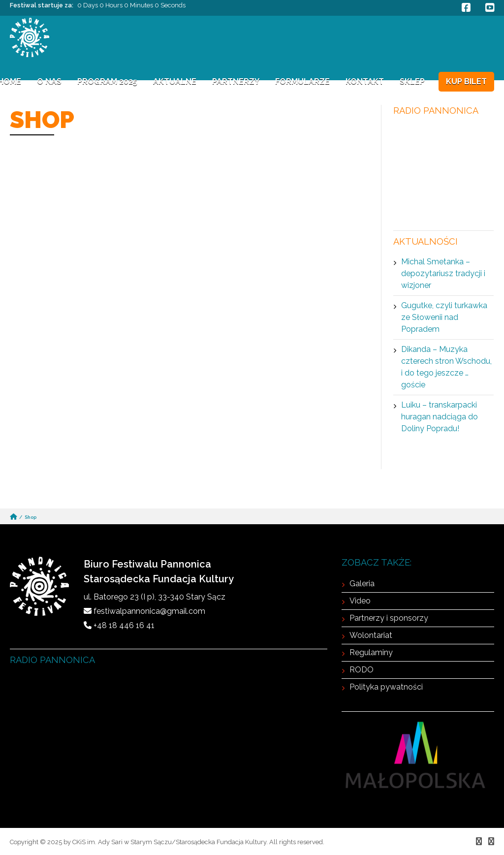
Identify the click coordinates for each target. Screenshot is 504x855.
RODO (362, 670)
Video (360, 601)
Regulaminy (371, 652)
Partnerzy (236, 81)
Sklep (412, 81)
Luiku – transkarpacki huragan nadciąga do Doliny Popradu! (440, 417)
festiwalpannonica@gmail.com (149, 611)
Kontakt (365, 81)
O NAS (49, 81)
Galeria (362, 584)
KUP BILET (466, 81)
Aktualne (175, 81)
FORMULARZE (302, 81)
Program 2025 (107, 81)
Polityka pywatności (386, 687)
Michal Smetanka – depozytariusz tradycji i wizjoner (443, 273)
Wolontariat (371, 635)
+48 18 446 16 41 (124, 625)
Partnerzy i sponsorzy (389, 618)
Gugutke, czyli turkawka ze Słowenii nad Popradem (444, 317)
